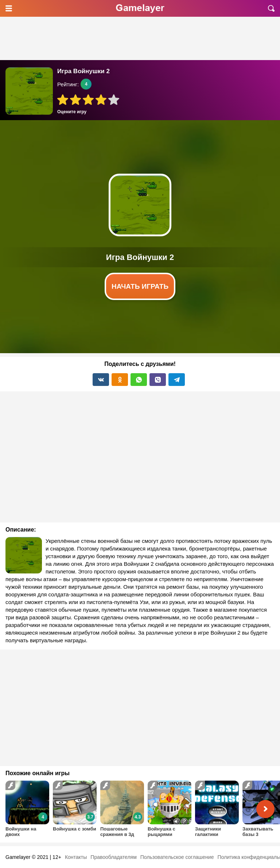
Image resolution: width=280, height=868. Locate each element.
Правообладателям (113, 857)
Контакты (76, 857)
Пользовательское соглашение (177, 857)
